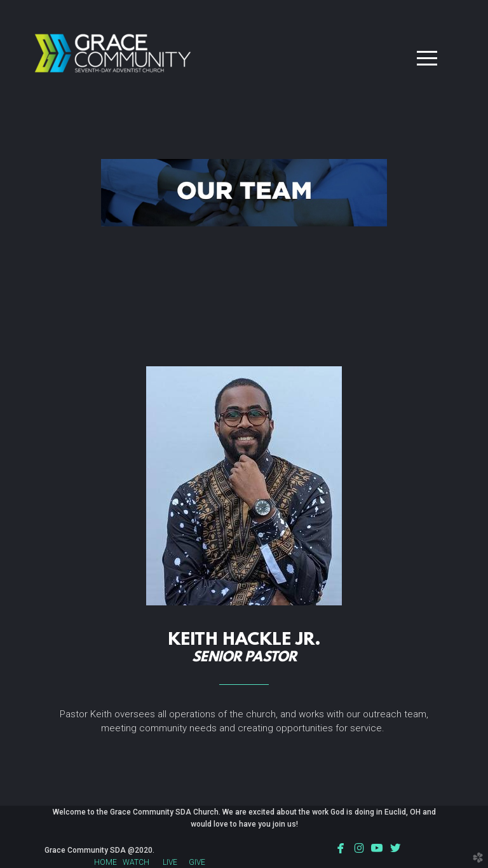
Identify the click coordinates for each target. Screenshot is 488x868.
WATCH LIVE (150, 862)
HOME (105, 862)
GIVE (197, 862)
